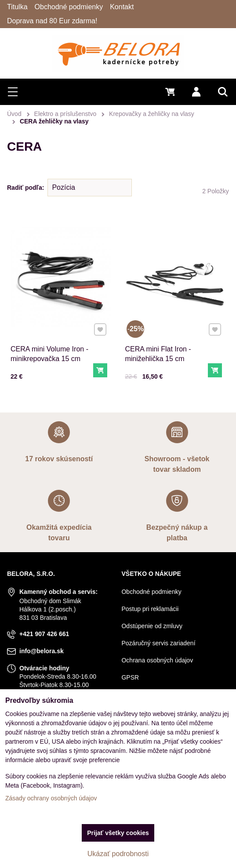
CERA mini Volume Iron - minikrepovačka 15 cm (49, 354)
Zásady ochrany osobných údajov (51, 798)
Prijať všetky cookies (118, 833)
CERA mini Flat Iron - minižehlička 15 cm (158, 354)
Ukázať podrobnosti (118, 854)
